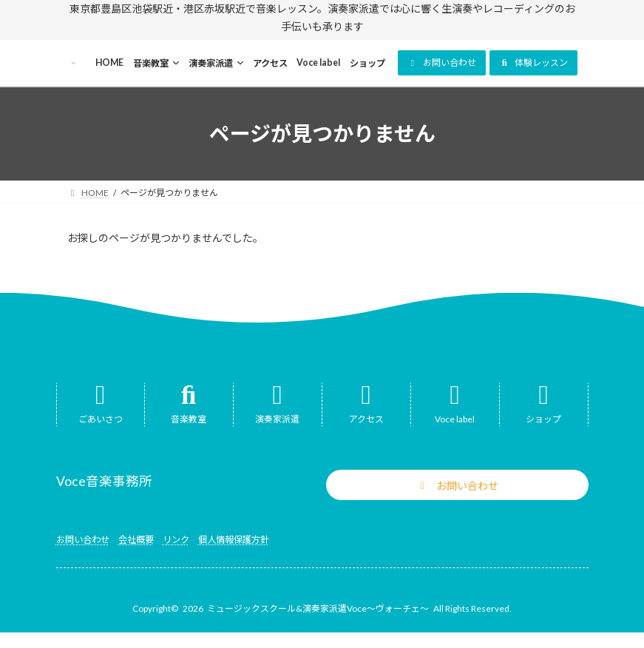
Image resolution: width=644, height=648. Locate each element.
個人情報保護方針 (234, 540)
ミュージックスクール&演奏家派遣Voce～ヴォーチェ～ (318, 608)
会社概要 (136, 540)
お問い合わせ (83, 540)
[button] (442, 63)
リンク (176, 540)
